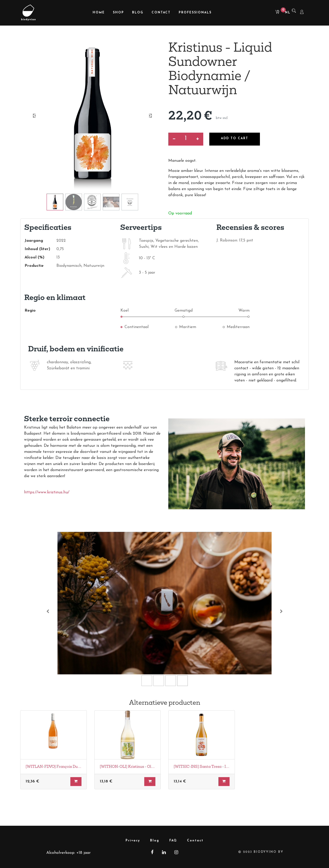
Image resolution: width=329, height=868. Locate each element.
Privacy (133, 841)
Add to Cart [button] (235, 138)
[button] (34, 116)
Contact (195, 841)
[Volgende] (281, 611)
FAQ (173, 841)
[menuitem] (99, 13)
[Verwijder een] (174, 139)
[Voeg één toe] (198, 139)
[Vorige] (48, 611)
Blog (155, 841)
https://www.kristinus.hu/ (47, 492)
